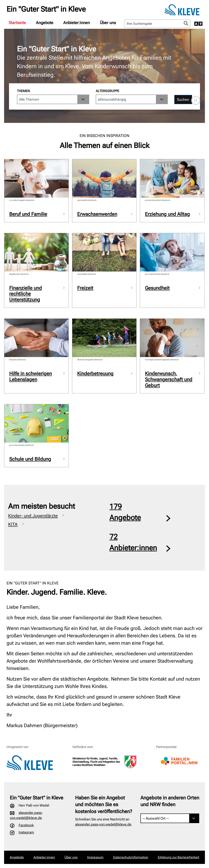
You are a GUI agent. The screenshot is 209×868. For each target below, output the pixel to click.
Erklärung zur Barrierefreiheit (178, 857)
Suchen (183, 100)
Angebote (45, 23)
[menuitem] (17, 23)
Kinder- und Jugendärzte (33, 516)
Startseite (17, 23)
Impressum (95, 857)
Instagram (26, 832)
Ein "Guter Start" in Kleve (46, 9)
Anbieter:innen (77, 23)
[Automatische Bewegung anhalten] (196, 100)
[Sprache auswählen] (198, 24)
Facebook (26, 825)
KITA (13, 524)
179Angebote (125, 512)
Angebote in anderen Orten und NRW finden (170, 801)
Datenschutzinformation (131, 857)
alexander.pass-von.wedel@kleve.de (103, 824)
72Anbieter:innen (133, 542)
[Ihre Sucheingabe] (153, 24)
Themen (23, 91)
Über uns (108, 23)
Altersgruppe (107, 91)
